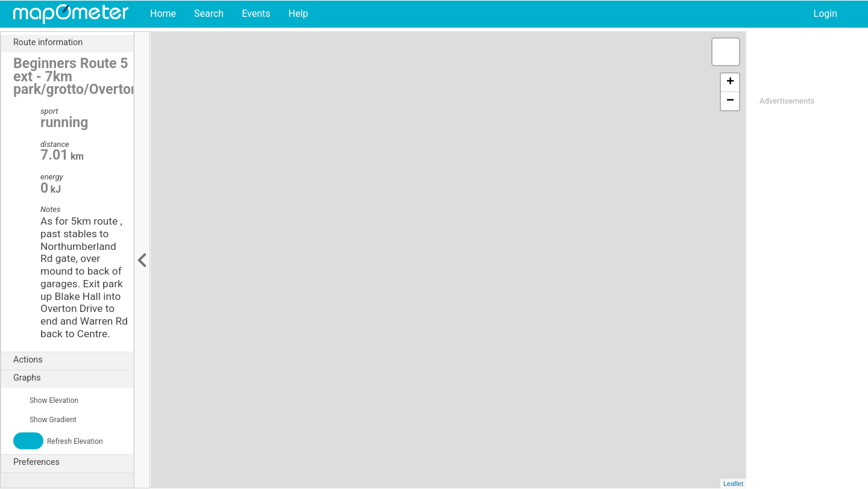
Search (209, 14)
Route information (73, 43)
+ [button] (730, 83)
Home (163, 14)
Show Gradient (45, 420)
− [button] (730, 101)
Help (298, 14)
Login (826, 14)
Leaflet (733, 484)
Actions (73, 360)
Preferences (73, 463)
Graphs (73, 378)
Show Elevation (46, 400)
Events (256, 14)
